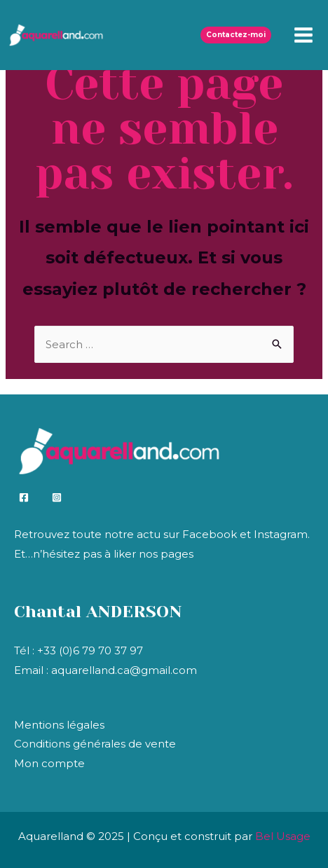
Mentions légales (59, 725)
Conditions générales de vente (95, 744)
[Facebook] (24, 497)
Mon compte (49, 763)
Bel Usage (283, 836)
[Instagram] (57, 497)
